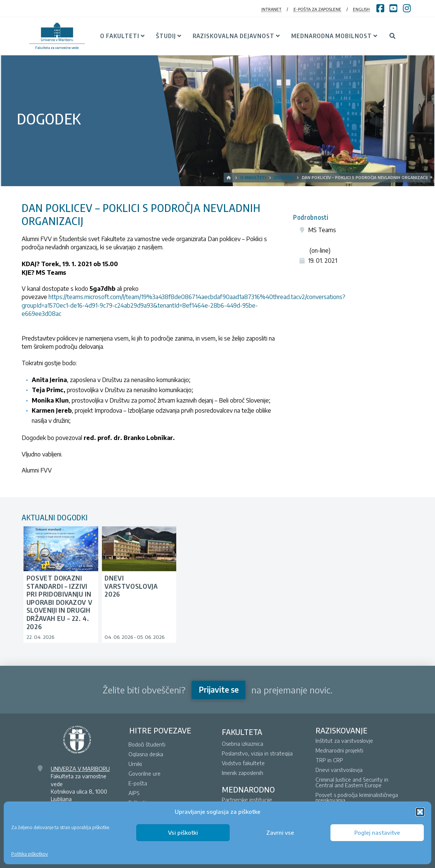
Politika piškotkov (29, 854)
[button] (420, 812)
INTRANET (271, 9)
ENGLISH (361, 9)
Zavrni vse (280, 832)
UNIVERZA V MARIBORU (80, 769)
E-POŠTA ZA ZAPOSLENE (317, 9)
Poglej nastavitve (377, 832)
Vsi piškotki (183, 832)
